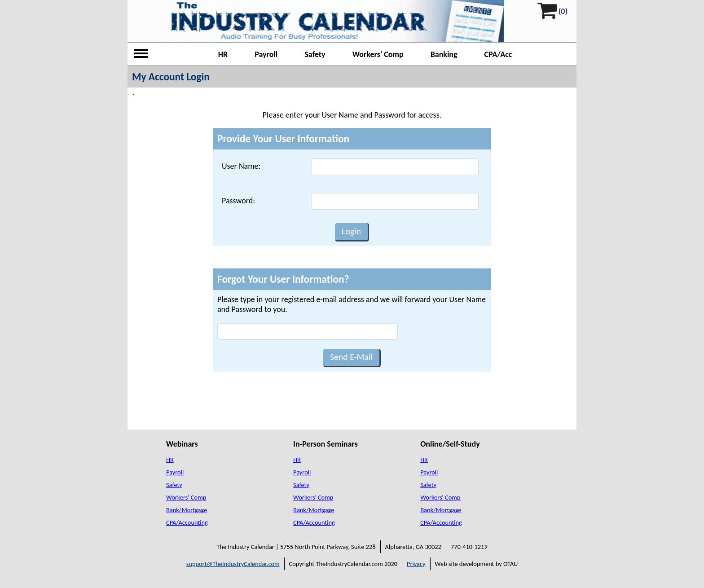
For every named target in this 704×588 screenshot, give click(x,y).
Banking (444, 54)
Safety (315, 54)
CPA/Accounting (187, 522)
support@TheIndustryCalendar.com (233, 564)
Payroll (266, 54)
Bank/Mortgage (187, 510)
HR (223, 54)
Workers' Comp (378, 54)
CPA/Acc (498, 54)
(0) (563, 11)
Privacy (416, 564)
